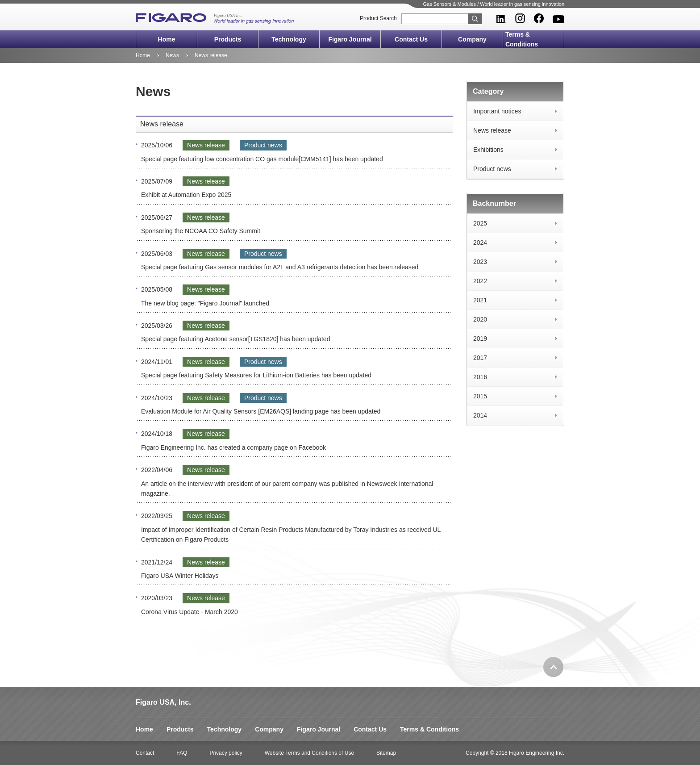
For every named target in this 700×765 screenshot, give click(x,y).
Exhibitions (488, 150)
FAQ (182, 753)
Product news (492, 169)
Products (228, 39)
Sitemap (386, 753)
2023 (480, 262)
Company (472, 39)
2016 (480, 377)
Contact (145, 753)
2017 (480, 358)
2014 (480, 415)
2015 (480, 396)
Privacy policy (226, 753)
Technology (289, 39)
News (172, 55)
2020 (480, 319)
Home (167, 39)
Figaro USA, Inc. (163, 702)
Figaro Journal (350, 39)
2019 (480, 339)
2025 (480, 223)
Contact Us (411, 39)
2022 (480, 281)
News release (492, 130)
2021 (480, 300)
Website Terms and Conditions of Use (309, 753)
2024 (480, 242)
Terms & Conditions (522, 39)
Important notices (497, 111)
